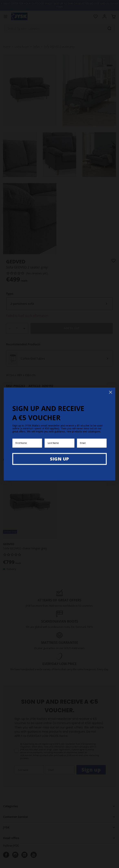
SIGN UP (59, 459)
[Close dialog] (111, 392)
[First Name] (27, 443)
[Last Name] (59, 443)
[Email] (92, 443)
